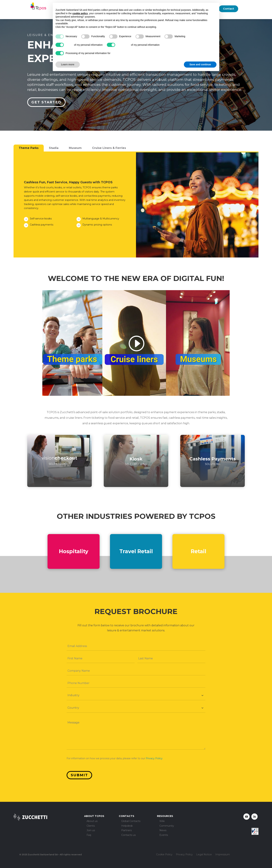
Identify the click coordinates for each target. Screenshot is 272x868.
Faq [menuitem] (89, 835)
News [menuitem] (163, 831)
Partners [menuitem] (126, 831)
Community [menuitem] (167, 826)
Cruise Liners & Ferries (109, 148)
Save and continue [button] (200, 64)
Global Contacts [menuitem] (131, 821)
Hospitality (74, 551)
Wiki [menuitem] (162, 821)
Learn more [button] (68, 64)
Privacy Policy (154, 758)
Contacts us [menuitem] (128, 835)
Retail (199, 551)
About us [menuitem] (92, 821)
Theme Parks (29, 148)
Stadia (54, 148)
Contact (229, 9)
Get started (46, 102)
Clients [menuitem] (91, 826)
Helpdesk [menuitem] (127, 826)
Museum (75, 148)
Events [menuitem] (164, 835)
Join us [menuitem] (91, 831)
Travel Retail (136, 551)
